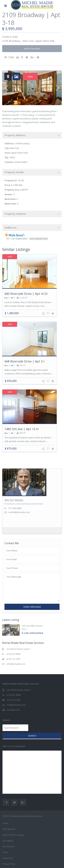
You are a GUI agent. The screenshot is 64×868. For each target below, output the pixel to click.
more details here (39, 239)
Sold (15, 37)
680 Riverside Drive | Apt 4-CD (26, 294)
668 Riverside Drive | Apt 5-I (24, 361)
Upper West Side (45, 41)
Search (32, 736)
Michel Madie (14, 500)
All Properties (9, 829)
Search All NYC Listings (13, 835)
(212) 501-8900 (13, 654)
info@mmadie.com (16, 664)
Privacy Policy (9, 864)
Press (5, 852)
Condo (6, 37)
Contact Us (8, 858)
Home (5, 823)
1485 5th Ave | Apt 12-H (21, 429)
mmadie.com (13, 710)
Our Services (8, 847)
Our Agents (8, 841)
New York (28, 41)
